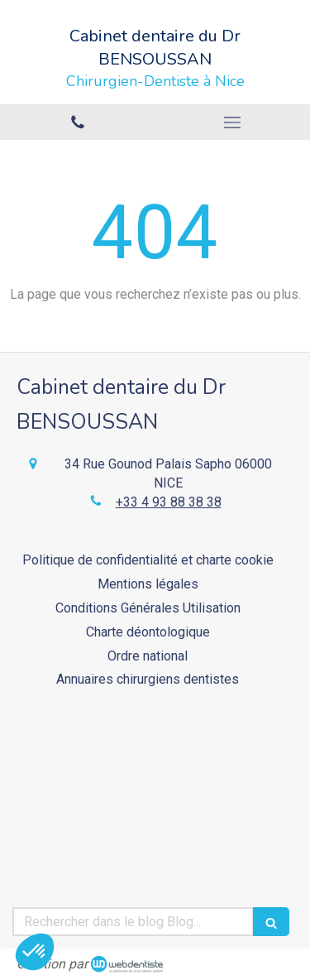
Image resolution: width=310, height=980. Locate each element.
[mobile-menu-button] (233, 122)
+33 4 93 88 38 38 (169, 502)
